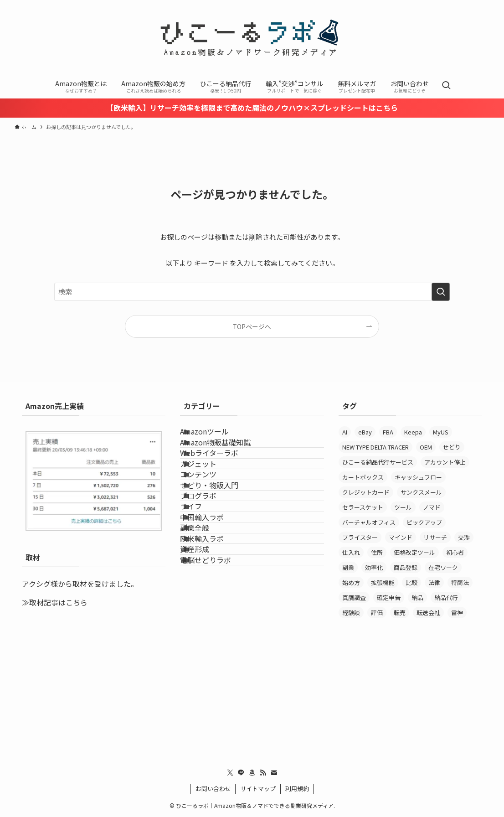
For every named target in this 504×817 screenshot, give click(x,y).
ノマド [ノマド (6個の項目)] (432, 507)
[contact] (274, 773)
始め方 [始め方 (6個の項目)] (351, 582)
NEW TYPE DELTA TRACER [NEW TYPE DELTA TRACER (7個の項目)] (375, 447)
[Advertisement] (410, 690)
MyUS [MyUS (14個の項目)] (441, 432)
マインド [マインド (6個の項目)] (401, 537)
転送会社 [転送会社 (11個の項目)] (428, 613)
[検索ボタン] (446, 86)
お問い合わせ (213, 789)
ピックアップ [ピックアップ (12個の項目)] (424, 522)
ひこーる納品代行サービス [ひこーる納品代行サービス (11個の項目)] (378, 462)
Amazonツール (217, 437)
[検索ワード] (252, 292)
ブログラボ (211, 567)
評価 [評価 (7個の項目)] (377, 613)
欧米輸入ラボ (215, 653)
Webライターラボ (222, 480)
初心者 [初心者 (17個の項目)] (455, 552)
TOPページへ (252, 326)
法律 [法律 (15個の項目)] (434, 582)
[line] (241, 773)
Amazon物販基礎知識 (228, 459)
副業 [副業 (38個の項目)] (348, 567)
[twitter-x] (230, 773)
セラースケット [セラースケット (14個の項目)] (363, 507)
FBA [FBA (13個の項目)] (388, 432)
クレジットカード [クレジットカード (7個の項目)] (366, 492)
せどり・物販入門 (222, 545)
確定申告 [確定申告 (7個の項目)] (389, 597)
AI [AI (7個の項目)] (345, 432)
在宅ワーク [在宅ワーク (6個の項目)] (443, 567)
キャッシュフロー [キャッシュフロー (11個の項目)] (418, 477)
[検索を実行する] (441, 292)
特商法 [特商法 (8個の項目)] (460, 582)
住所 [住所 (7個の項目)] (377, 552)
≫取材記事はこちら (55, 602)
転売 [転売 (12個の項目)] (400, 613)
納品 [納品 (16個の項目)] (417, 597)
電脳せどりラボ (218, 696)
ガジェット (211, 502)
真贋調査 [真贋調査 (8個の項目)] (354, 597)
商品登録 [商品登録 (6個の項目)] (406, 567)
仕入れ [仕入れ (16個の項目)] (351, 552)
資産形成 (207, 675)
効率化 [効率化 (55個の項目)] (374, 567)
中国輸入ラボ (215, 610)
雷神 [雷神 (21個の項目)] (457, 613)
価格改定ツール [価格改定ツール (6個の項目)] (414, 552)
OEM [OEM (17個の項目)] (426, 447)
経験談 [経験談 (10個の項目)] (351, 613)
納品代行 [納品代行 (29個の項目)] (446, 597)
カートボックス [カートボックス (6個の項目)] (363, 477)
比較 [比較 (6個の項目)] (411, 582)
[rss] (263, 773)
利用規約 (297, 789)
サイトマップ (258, 789)
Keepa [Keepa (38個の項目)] (413, 432)
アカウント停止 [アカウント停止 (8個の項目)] (445, 462)
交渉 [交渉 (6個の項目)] (464, 537)
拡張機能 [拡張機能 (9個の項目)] (383, 582)
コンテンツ (211, 523)
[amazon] (252, 773)
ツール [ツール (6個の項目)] (403, 507)
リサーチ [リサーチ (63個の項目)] (435, 537)
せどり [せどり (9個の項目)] (452, 447)
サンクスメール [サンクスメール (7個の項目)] (421, 492)
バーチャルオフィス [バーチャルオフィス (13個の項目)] (369, 522)
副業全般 (207, 631)
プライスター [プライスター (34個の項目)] (360, 537)
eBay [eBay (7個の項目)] (365, 432)
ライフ (204, 588)
